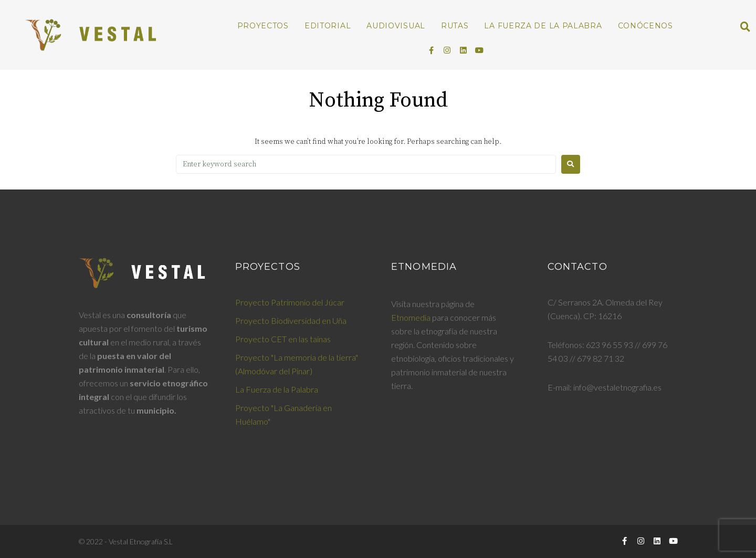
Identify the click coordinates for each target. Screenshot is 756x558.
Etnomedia (411, 317)
